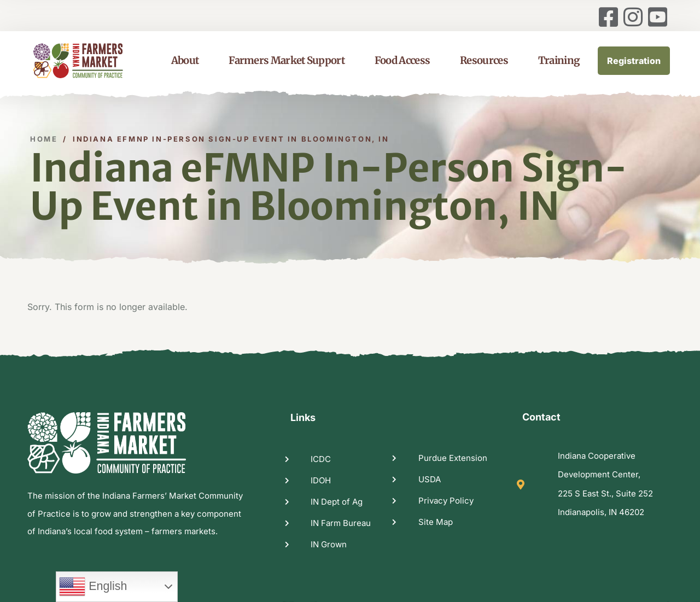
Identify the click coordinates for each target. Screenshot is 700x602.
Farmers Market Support (287, 61)
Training (559, 61)
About (185, 61)
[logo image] (92, 61)
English (93, 587)
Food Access (402, 61)
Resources (484, 61)
